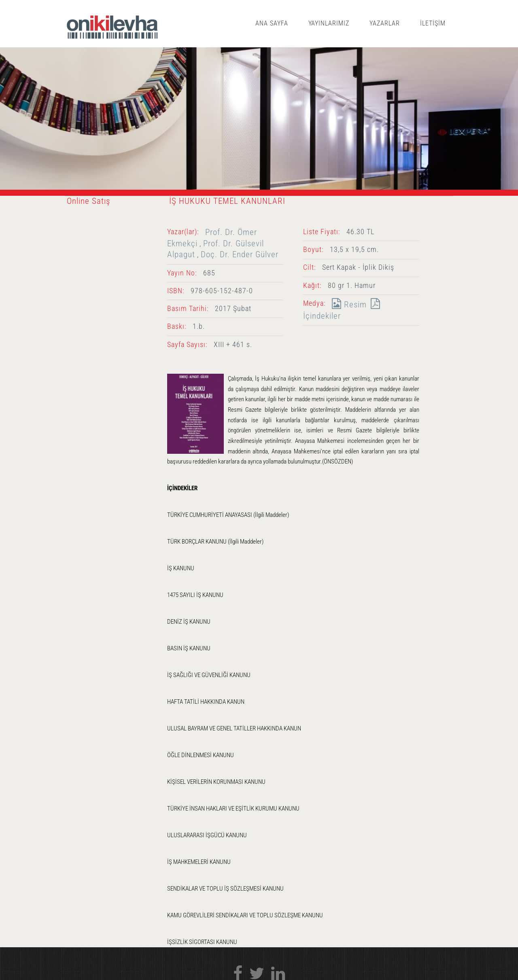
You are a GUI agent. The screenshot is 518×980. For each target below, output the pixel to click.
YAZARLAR (385, 23)
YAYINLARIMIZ (329, 23)
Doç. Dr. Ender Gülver (240, 254)
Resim (347, 304)
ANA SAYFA (272, 23)
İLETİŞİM (433, 23)
